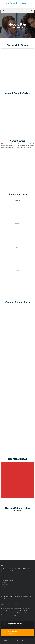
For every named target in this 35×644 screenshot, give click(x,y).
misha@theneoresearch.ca (15, 623)
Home (13, 28)
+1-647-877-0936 (12, 632)
